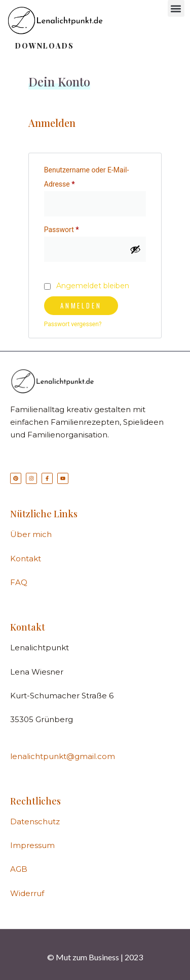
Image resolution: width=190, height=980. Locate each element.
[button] (176, 8)
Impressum (32, 845)
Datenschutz (35, 821)
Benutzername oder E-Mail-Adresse (87, 175)
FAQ (19, 582)
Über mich (31, 534)
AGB (19, 869)
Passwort (80, 228)
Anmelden (81, 305)
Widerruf (27, 893)
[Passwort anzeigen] (135, 249)
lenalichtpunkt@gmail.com (63, 756)
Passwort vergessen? (73, 324)
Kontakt (26, 559)
